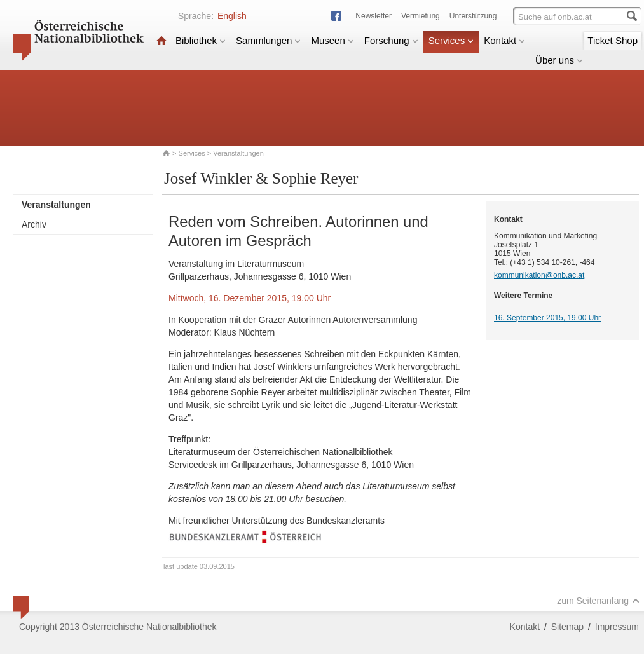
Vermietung (421, 16)
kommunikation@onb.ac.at (539, 275)
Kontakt (504, 40)
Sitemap (567, 627)
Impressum (617, 627)
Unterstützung (473, 16)
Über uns (559, 60)
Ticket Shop (613, 40)
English (232, 16)
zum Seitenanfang (598, 601)
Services (451, 40)
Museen (332, 40)
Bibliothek (201, 40)
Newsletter (373, 16)
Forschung (391, 40)
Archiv (34, 224)
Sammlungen (268, 40)
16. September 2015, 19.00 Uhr (547, 318)
